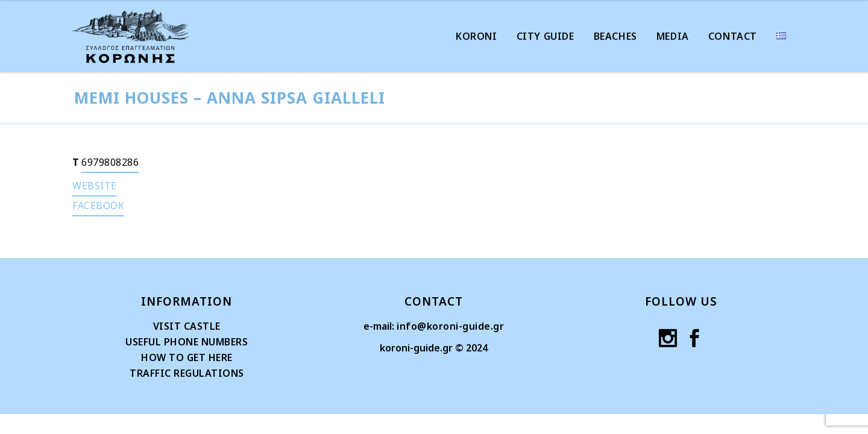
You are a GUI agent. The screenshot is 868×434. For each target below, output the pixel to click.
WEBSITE (95, 186)
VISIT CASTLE (187, 326)
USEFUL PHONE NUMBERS (187, 342)
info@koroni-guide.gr (450, 326)
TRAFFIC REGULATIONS (187, 373)
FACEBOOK (98, 206)
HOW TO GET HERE (187, 357)
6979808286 (110, 162)
